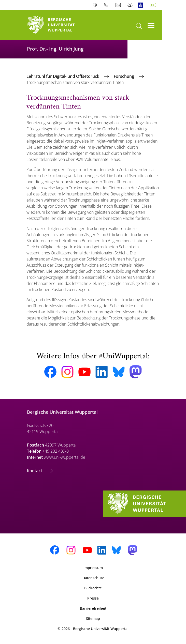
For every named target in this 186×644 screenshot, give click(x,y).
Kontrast (96, 5)
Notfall (130, 5)
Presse (93, 598)
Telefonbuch (107, 5)
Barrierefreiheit (93, 608)
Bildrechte (93, 588)
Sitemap (93, 618)
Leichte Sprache (142, 5)
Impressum (93, 568)
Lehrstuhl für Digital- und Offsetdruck (63, 76)
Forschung (124, 76)
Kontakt (35, 471)
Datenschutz (93, 578)
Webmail (119, 5)
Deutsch (154, 5)
